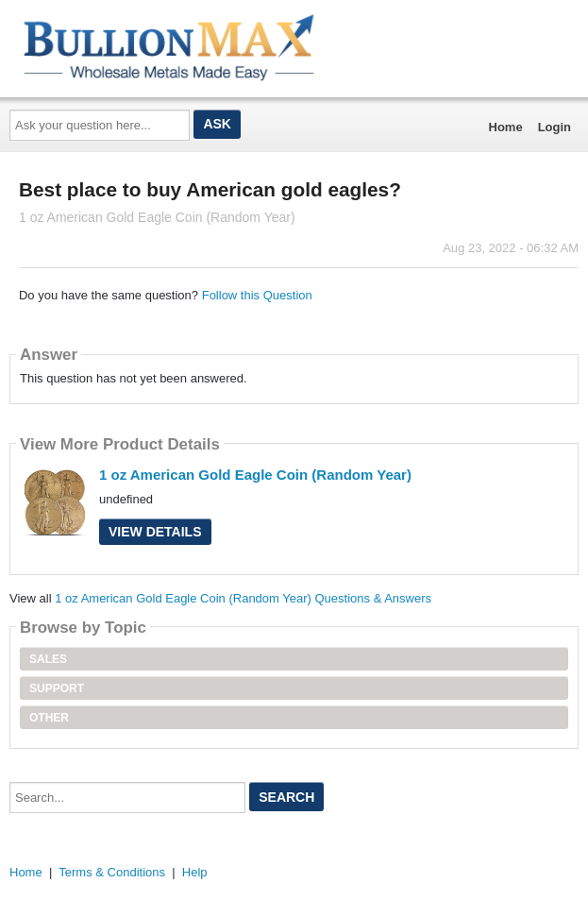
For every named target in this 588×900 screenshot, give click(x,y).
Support (57, 688)
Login (554, 127)
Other (49, 718)
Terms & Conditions (112, 872)
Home (506, 127)
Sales (48, 659)
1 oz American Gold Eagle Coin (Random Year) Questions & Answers (243, 598)
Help (195, 872)
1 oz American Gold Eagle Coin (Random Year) (255, 475)
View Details (155, 532)
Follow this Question (257, 295)
